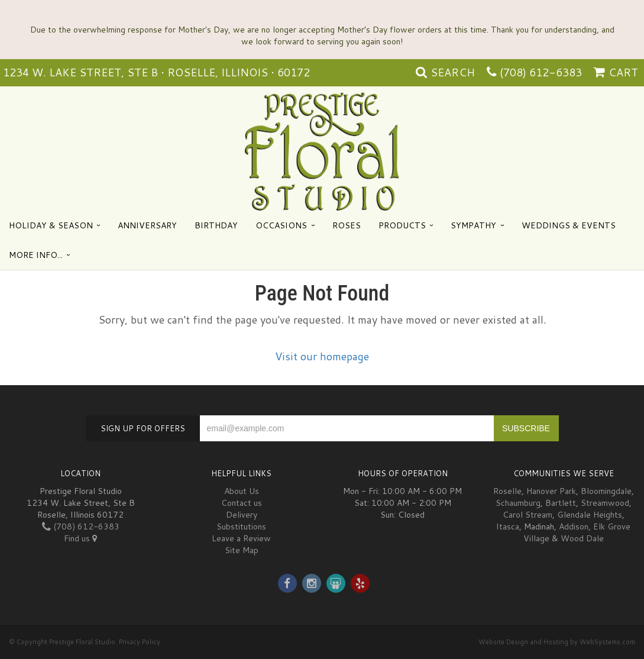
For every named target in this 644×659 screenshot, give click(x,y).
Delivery (242, 515)
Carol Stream (528, 515)
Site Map (242, 550)
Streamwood (605, 503)
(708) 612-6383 (541, 72)
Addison (574, 526)
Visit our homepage (322, 356)
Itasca (508, 526)
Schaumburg (518, 503)
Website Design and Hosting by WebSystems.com (557, 642)
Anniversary (147, 225)
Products (402, 225)
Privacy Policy (140, 642)
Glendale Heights (590, 515)
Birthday (216, 225)
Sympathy (473, 225)
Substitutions (241, 526)
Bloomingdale (606, 491)
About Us (242, 491)
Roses (347, 225)
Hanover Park (551, 491)
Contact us (242, 503)
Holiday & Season (51, 225)
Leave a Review (241, 538)
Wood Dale (582, 538)
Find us (80, 538)
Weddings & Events (569, 225)
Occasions (281, 225)
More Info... (36, 255)
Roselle (507, 491)
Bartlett (561, 503)
